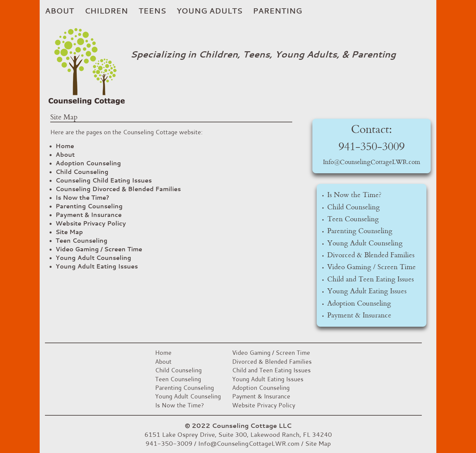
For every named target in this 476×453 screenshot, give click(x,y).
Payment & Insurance (89, 215)
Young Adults (209, 11)
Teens (152, 11)
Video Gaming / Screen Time (99, 249)
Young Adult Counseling (93, 258)
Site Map (69, 232)
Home (65, 146)
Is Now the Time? (82, 197)
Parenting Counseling (89, 206)
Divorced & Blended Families (371, 255)
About (59, 11)
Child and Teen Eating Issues (371, 279)
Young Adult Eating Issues (97, 266)
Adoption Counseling (88, 163)
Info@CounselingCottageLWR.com (372, 162)
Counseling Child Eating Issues (104, 180)
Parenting (278, 11)
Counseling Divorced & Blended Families (118, 189)
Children (106, 11)
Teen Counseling (81, 240)
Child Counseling (82, 172)
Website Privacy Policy (91, 223)
